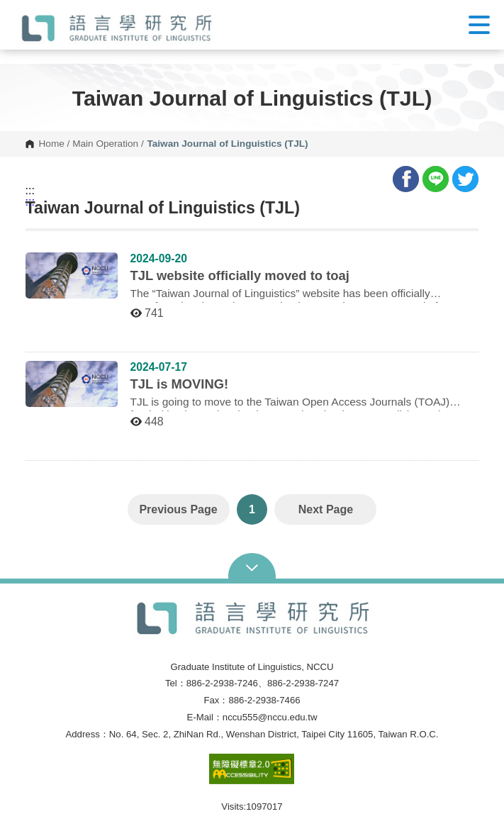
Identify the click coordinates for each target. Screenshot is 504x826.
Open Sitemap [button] (252, 567)
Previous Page (178, 509)
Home (52, 144)
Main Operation (105, 144)
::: (30, 191)
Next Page (326, 509)
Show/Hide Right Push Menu (479, 25)
